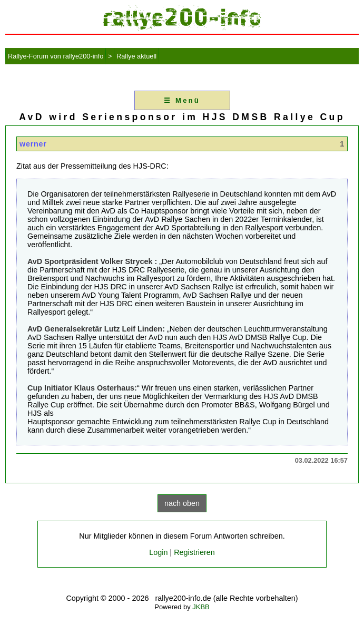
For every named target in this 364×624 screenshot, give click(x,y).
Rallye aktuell (136, 56)
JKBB (201, 607)
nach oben (182, 503)
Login (158, 552)
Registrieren (194, 552)
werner (33, 144)
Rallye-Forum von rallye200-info (56, 56)
